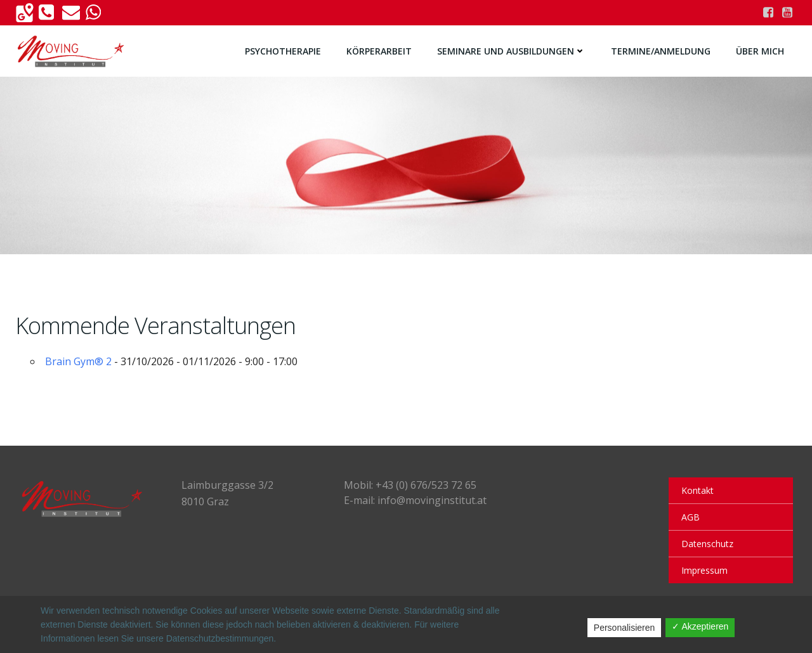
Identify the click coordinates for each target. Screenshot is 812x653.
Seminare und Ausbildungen (511, 51)
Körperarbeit (379, 51)
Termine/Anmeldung (661, 51)
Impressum (704, 570)
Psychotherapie (283, 51)
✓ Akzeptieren (700, 626)
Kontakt (697, 490)
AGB (691, 517)
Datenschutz (707, 544)
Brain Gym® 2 (78, 361)
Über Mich (760, 51)
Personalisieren (625, 628)
